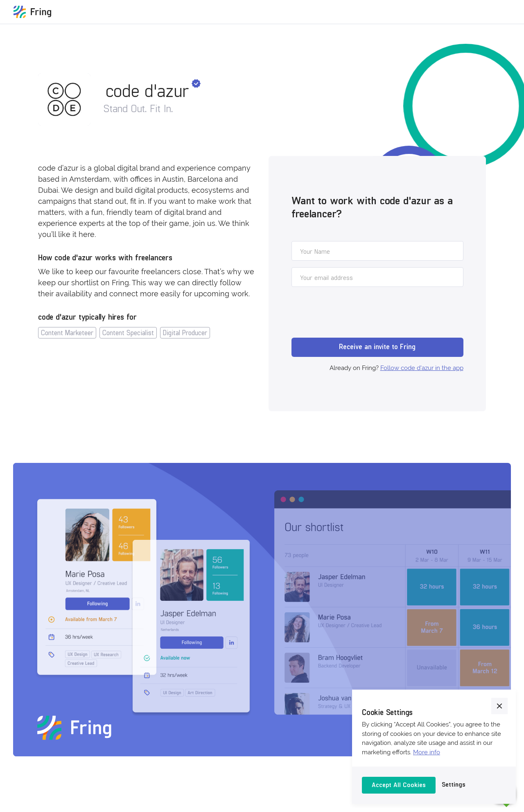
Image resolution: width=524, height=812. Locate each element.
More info (427, 752)
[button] (499, 706)
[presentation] (354, 314)
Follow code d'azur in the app (422, 368)
